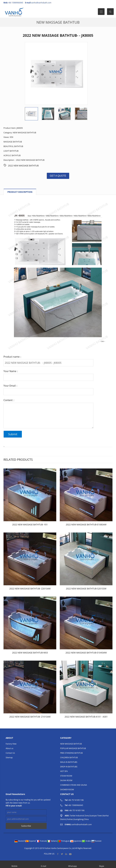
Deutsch (20, 841)
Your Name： (11, 371)
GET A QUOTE (58, 176)
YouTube (70, 854)
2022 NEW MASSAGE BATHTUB (23, 166)
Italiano (52, 841)
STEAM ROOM (66, 776)
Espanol (31, 841)
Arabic (87, 841)
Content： (9, 400)
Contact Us (10, 753)
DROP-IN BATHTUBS (69, 767)
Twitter (62, 854)
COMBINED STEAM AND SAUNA (74, 785)
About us (9, 748)
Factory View (11, 744)
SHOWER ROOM (67, 790)
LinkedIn (66, 854)
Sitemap (9, 758)
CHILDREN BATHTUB (69, 758)
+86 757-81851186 (76, 800)
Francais (42, 841)
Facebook (58, 854)
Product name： (13, 357)
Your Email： (11, 386)
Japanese (76, 841)
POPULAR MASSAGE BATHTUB (73, 748)
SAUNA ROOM (66, 780)
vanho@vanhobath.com (41, 3)
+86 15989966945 (76, 805)
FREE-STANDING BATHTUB (71, 753)
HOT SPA (64, 771)
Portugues (64, 841)
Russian (96, 841)
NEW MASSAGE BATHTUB (58, 22)
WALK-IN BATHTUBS (69, 762)
